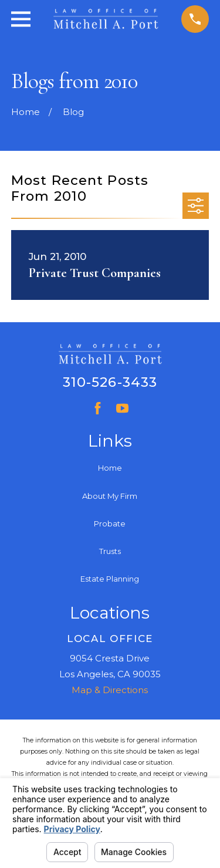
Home (110, 468)
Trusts (110, 551)
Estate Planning (110, 579)
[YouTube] (122, 408)
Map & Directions (110, 690)
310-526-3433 (110, 382)
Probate (110, 523)
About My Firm (110, 496)
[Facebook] (98, 408)
